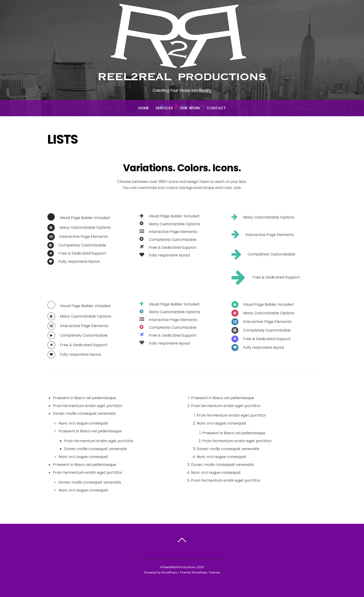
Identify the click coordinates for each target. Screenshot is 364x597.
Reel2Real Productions (180, 567)
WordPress (169, 572)
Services (164, 108)
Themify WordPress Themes (200, 572)
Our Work (190, 108)
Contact (216, 108)
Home (144, 108)
